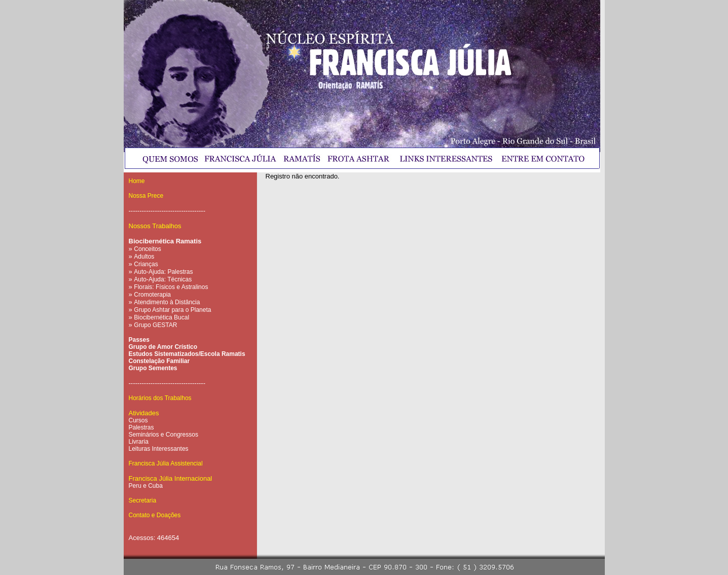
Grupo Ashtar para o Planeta (172, 310)
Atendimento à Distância (167, 302)
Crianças (146, 264)
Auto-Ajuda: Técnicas (163, 279)
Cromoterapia (152, 295)
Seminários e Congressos (163, 435)
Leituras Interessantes (159, 449)
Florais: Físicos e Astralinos (171, 287)
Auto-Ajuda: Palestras (163, 272)
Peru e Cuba (146, 486)
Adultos (144, 257)
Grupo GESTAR (155, 325)
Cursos (138, 420)
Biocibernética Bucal (161, 317)
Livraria (139, 442)
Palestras (141, 427)
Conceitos (147, 249)
